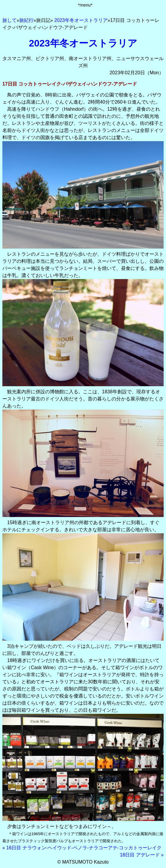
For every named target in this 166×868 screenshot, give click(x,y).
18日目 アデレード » (142, 855)
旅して (9, 20)
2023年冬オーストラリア (81, 20)
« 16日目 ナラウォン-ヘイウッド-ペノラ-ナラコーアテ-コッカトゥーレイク (82, 848)
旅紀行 (26, 20)
